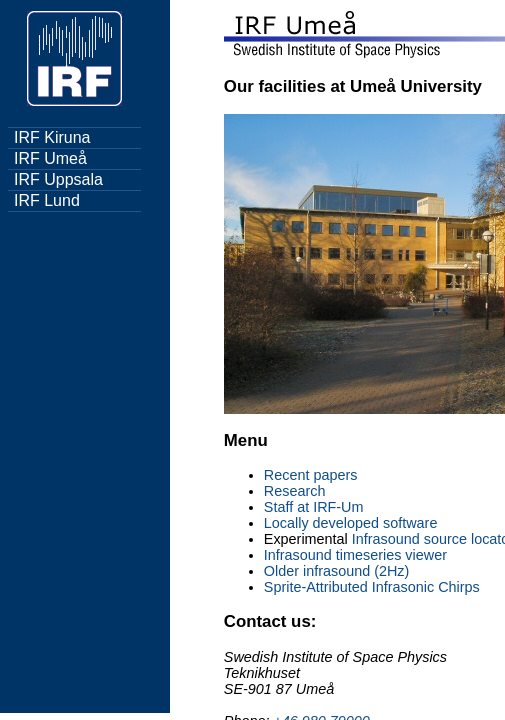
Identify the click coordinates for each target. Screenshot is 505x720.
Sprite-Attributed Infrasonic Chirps (372, 587)
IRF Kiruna (52, 137)
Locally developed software (351, 523)
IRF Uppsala (58, 179)
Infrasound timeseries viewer (355, 555)
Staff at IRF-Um (314, 507)
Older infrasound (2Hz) (337, 571)
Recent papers (311, 475)
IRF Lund (47, 200)
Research (295, 491)
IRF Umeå (50, 158)
